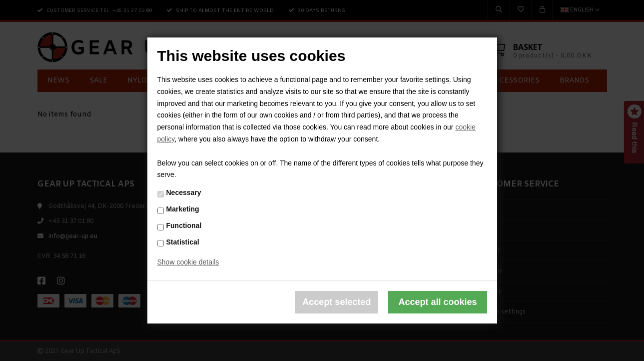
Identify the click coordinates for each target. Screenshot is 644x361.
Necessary (184, 192)
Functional (184, 225)
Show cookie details (188, 262)
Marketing (183, 209)
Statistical (183, 241)
